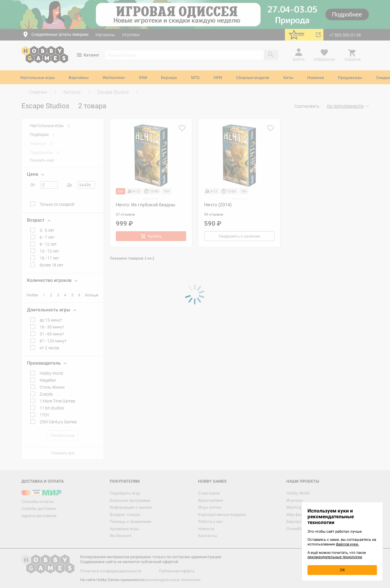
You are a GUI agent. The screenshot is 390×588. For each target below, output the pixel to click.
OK (342, 570)
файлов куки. (347, 544)
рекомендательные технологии (335, 557)
